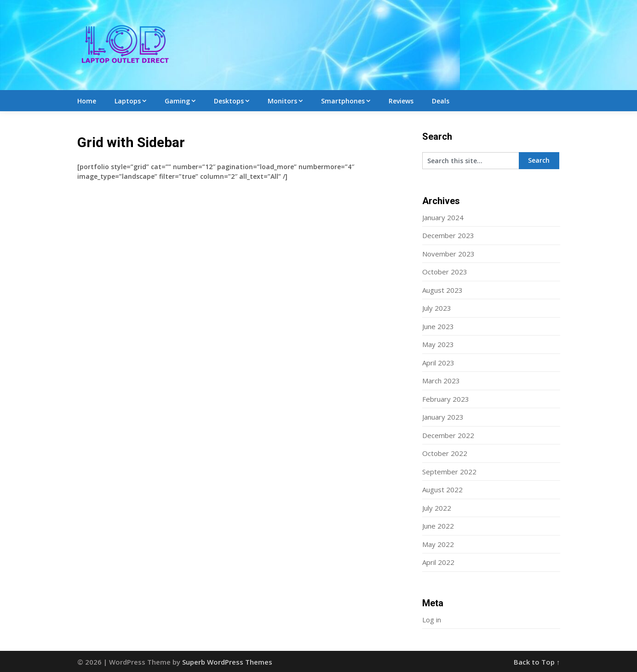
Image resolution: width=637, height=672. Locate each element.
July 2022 (437, 508)
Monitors (282, 101)
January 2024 (443, 217)
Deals (441, 101)
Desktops (229, 101)
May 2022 (438, 544)
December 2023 (448, 235)
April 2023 (438, 363)
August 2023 (442, 290)
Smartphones (343, 101)
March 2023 (441, 381)
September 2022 (449, 472)
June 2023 (438, 326)
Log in (432, 620)
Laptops (128, 101)
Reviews (401, 101)
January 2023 (443, 417)
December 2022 (448, 435)
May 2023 (438, 344)
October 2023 (445, 272)
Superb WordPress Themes (227, 662)
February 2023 (446, 399)
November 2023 (448, 254)
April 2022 (438, 562)
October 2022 (445, 453)
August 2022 (442, 490)
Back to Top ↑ (537, 662)
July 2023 (437, 308)
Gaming (177, 101)
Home (87, 101)
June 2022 (438, 526)
